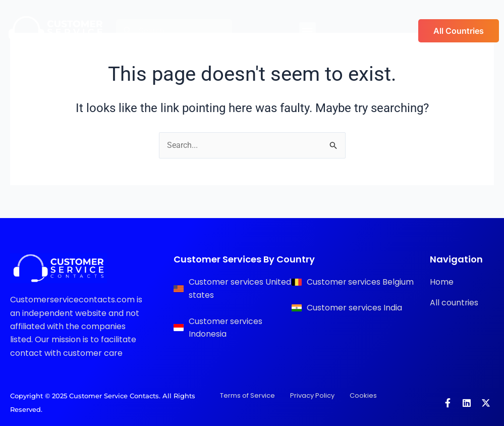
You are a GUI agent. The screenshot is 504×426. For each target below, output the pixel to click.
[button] (307, 31)
